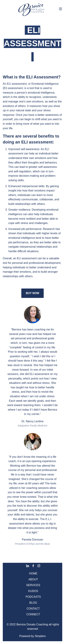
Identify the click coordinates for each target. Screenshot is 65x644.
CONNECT (33, 614)
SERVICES (33, 585)
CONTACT (33, 609)
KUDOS (33, 591)
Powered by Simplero (32, 636)
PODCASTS (33, 597)
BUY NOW (32, 293)
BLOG (33, 603)
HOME (33, 573)
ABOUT (33, 579)
